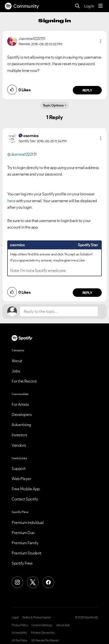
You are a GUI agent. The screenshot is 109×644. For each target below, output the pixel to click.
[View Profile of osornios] (31, 136)
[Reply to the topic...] (59, 311)
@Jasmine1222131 (22, 154)
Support (19, 468)
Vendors (19, 445)
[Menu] (101, 6)
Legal (15, 617)
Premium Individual (28, 522)
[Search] (77, 6)
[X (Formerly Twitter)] (33, 582)
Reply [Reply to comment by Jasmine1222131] (87, 90)
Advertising (21, 425)
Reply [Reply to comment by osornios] (87, 293)
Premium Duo (23, 533)
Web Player (21, 479)
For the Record (24, 381)
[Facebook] (48, 582)
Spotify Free (22, 563)
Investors (19, 435)
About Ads (63, 625)
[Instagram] (17, 582)
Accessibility (19, 633)
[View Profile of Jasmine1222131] (32, 38)
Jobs (16, 371)
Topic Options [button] (53, 105)
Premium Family (25, 543)
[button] (101, 41)
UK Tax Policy (19, 640)
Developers (22, 414)
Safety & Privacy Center (37, 617)
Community (22, 6)
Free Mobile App (26, 489)
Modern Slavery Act (43, 633)
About (17, 361)
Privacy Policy (20, 625)
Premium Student (26, 553)
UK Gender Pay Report (45, 640)
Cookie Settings (42, 625)
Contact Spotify (25, 499)
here (11, 201)
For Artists (20, 404)
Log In (89, 6)
